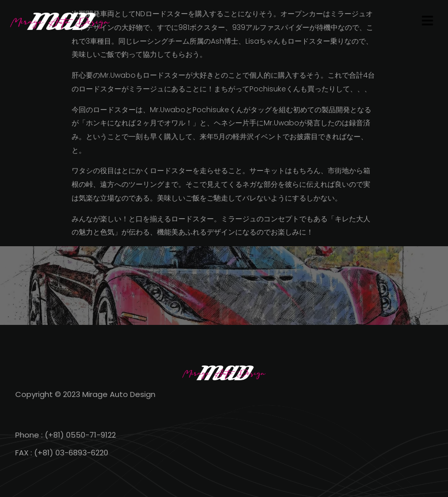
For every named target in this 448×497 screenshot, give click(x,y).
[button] (428, 21)
